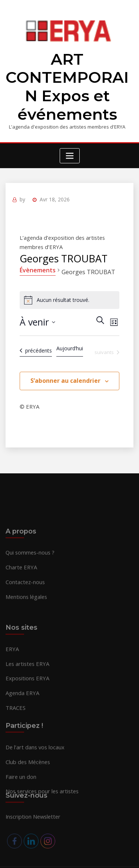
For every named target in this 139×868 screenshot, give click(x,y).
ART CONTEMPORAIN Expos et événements (67, 82)
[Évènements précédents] (35, 338)
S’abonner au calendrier (65, 368)
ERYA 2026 (51, 847)
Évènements (37, 258)
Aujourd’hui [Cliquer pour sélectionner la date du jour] (70, 336)
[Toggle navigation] (70, 147)
